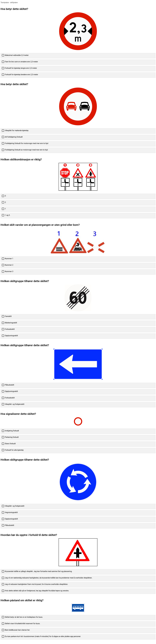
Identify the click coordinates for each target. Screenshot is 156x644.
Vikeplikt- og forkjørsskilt (15, 404)
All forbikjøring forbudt (14, 137)
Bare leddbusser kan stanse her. (17, 630)
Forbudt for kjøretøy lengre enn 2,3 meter (21, 68)
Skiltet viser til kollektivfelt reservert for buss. (23, 624)
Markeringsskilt (11, 323)
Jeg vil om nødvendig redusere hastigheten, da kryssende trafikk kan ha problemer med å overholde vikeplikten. (49, 578)
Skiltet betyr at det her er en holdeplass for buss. (24, 617)
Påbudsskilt (9, 385)
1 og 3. (8, 215)
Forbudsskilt (10, 329)
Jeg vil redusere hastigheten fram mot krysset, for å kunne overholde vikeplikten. (36, 584)
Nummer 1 (9, 259)
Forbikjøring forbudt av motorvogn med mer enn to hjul (26, 150)
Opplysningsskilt (11, 336)
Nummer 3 (9, 271)
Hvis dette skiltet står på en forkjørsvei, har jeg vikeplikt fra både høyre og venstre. (37, 591)
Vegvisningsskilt (11, 512)
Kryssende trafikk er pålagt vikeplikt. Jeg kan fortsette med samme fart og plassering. (39, 571)
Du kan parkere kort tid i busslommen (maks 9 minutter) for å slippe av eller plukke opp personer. (43, 636)
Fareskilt (8, 316)
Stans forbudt (10, 444)
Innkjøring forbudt (12, 431)
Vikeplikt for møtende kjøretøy (17, 130)
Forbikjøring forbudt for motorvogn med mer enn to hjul (27, 143)
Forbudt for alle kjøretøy (14, 450)
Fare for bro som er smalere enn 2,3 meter (21, 62)
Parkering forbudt (12, 437)
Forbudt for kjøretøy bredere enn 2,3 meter (21, 75)
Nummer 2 (9, 265)
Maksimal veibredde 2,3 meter (17, 55)
